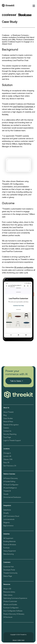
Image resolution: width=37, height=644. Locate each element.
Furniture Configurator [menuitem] (11, 608)
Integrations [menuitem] (7, 505)
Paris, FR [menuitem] (6, 462)
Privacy (15, 640)
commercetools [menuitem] (9, 519)
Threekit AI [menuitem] (7, 491)
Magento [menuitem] (7, 522)
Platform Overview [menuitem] (9, 474)
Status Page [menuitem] (8, 576)
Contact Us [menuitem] (7, 431)
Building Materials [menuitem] (10, 541)
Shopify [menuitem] (6, 513)
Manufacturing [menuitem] (9, 554)
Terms (19, 640)
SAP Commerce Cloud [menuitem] (11, 516)
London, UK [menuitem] (7, 456)
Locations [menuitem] (7, 449)
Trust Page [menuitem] (7, 437)
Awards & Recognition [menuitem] (11, 425)
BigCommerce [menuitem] (8, 526)
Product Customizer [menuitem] (10, 601)
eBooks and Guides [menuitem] (10, 604)
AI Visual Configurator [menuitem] (11, 485)
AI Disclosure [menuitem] (8, 617)
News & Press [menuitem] (8, 421)
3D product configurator (24, 267)
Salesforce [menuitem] (7, 510)
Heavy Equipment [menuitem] (10, 551)
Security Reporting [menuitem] (10, 434)
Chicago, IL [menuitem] (7, 453)
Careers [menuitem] (6, 428)
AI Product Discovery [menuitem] (11, 478)
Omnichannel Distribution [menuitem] (12, 497)
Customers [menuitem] (7, 562)
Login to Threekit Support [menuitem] (12, 440)
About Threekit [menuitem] (8, 412)
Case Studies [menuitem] (8, 418)
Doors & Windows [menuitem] (10, 544)
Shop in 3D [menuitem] (7, 589)
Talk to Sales (16, 381)
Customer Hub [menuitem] (9, 567)
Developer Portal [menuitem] (9, 570)
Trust (23, 640)
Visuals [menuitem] (6, 494)
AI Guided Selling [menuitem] (9, 481)
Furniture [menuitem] (6, 548)
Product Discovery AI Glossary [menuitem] (14, 614)
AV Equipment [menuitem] (8, 538)
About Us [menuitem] (6, 408)
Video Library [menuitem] (8, 595)
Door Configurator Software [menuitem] (13, 611)
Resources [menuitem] (7, 584)
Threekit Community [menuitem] (10, 573)
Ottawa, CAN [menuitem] (8, 459)
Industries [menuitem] (7, 534)
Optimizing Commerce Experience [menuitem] (15, 598)
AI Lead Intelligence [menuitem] (10, 488)
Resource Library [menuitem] (9, 592)
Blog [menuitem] (5, 415)
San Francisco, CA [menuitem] (10, 466)
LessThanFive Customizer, (23, 106)
